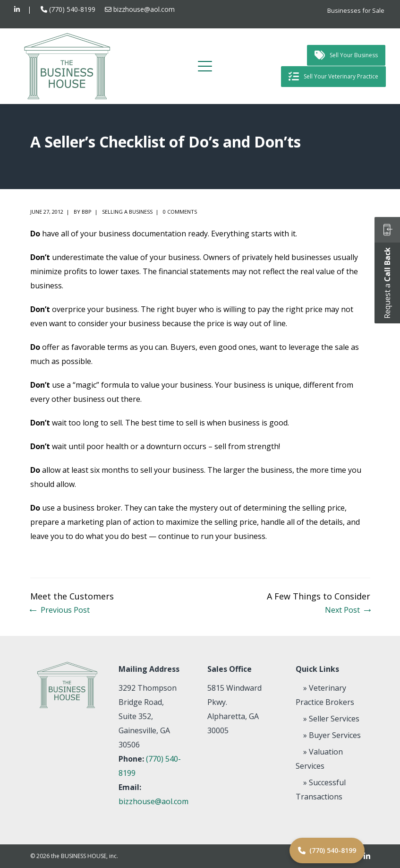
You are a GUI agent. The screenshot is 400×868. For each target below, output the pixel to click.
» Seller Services (331, 719)
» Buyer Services (332, 735)
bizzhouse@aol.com (144, 9)
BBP (87, 212)
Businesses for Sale (356, 10)
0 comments (180, 212)
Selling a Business (127, 212)
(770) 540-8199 (72, 9)
